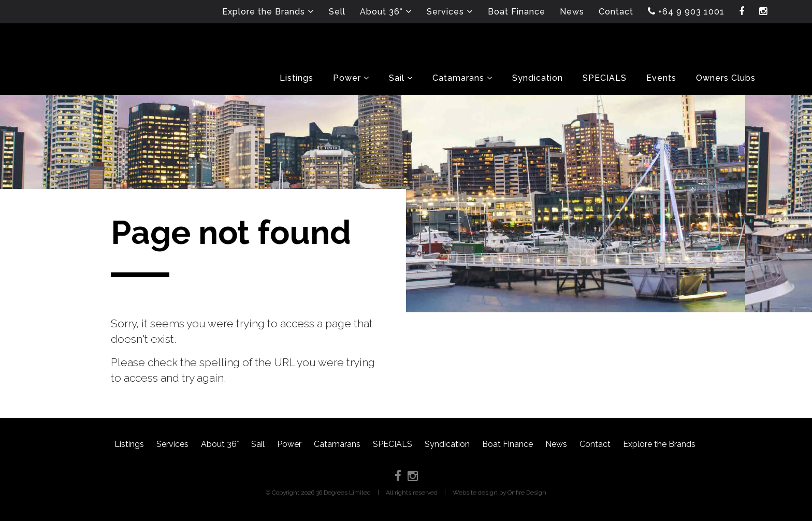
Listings (129, 444)
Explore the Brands (659, 444)
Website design (475, 493)
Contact (595, 444)
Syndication (447, 444)
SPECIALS (393, 444)
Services (172, 444)
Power (289, 444)
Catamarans (337, 444)
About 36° (220, 444)
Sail (258, 444)
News (556, 444)
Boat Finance (508, 444)
